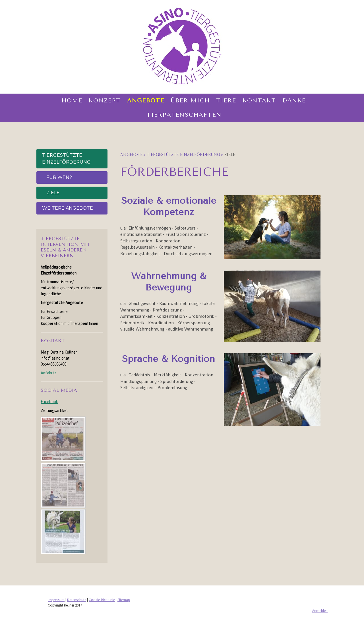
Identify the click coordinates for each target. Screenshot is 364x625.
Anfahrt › (48, 373)
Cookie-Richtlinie (102, 600)
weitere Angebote (68, 208)
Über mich (190, 101)
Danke (294, 101)
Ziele (53, 193)
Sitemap (124, 600)
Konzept (105, 101)
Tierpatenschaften (184, 115)
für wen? (59, 177)
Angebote (146, 101)
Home (72, 101)
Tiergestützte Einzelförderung (66, 159)
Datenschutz (77, 600)
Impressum (56, 600)
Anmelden (320, 610)
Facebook (49, 402)
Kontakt (259, 101)
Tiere (226, 101)
